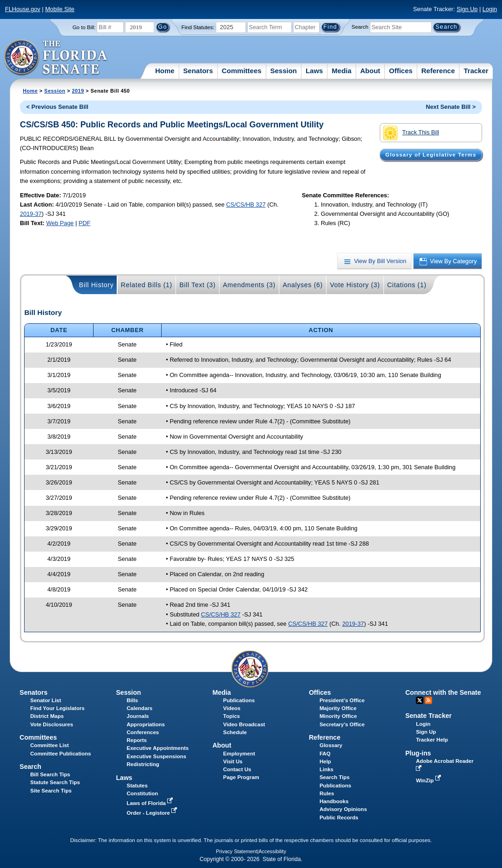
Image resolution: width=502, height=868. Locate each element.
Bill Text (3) (197, 285)
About (370, 71)
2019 (78, 91)
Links (326, 769)
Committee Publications (60, 754)
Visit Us (233, 761)
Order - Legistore (153, 813)
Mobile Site (60, 9)
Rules (327, 793)
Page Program (241, 777)
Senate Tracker (428, 716)
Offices (401, 71)
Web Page (60, 223)
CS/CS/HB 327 (246, 204)
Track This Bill (411, 133)
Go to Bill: (84, 27)
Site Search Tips (51, 791)
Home (165, 71)
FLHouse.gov (23, 9)
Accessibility (272, 851)
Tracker (476, 71)
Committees (242, 71)
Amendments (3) (249, 285)
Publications (239, 700)
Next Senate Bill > (451, 107)
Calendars (140, 708)
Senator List (46, 700)
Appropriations (146, 724)
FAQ (325, 754)
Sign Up (467, 9)
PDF (85, 223)
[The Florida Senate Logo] (56, 58)
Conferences (143, 732)
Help (325, 761)
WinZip (429, 780)
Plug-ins (418, 753)
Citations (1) (407, 285)
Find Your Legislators (57, 708)
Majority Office (338, 708)
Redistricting (143, 764)
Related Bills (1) (147, 285)
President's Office (342, 700)
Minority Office (338, 716)
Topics (232, 716)
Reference (438, 71)
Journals (138, 716)
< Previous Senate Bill (57, 107)
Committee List (49, 745)
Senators (198, 71)
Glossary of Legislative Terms (431, 155)
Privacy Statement (236, 851)
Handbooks (334, 801)
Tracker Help (432, 740)
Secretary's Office (342, 724)
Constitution (143, 793)
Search (360, 27)
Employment (239, 754)
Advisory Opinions (343, 809)
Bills (132, 700)
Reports (137, 740)
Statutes (137, 786)
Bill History (97, 285)
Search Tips (335, 777)
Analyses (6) (303, 285)
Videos (232, 708)
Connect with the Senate (443, 692)
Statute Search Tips (55, 782)
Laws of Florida (151, 803)
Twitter (420, 700)
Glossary (331, 745)
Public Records (339, 818)
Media (342, 71)
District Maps (47, 716)
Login (490, 9)
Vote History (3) (355, 285)
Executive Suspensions (157, 756)
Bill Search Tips (50, 774)
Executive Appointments (158, 748)
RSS (428, 700)
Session (283, 71)
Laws (314, 71)
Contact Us (237, 769)
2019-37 (31, 214)
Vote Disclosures (52, 724)
